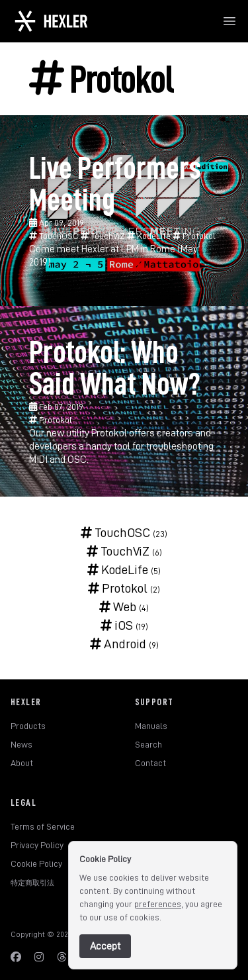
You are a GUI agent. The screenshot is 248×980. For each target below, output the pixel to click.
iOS (117, 625)
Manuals (151, 726)
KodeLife (150, 236)
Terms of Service (43, 826)
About (22, 763)
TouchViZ (104, 236)
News (21, 744)
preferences (158, 904)
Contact (150, 763)
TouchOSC (55, 236)
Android (118, 644)
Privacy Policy (37, 845)
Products (28, 726)
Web (118, 607)
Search (148, 744)
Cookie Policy (36, 863)
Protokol (194, 236)
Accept (105, 946)
